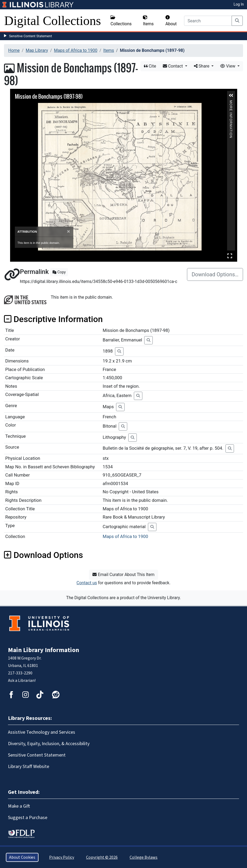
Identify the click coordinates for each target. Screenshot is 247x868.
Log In (239, 4)
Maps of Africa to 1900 (76, 50)
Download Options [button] (43, 555)
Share (202, 66)
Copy (59, 272)
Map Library (37, 50)
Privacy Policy (62, 857)
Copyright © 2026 (102, 857)
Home (14, 50)
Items (148, 21)
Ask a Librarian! (22, 681)
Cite (150, 66)
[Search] (208, 21)
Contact (173, 66)
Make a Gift (19, 806)
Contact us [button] (87, 583)
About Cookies (22, 857)
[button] (231, 95)
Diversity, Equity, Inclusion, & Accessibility (49, 744)
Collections (121, 21)
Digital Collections (53, 21)
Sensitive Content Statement (31, 36)
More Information (231, 103)
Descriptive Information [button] (53, 319)
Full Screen (230, 256)
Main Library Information (44, 650)
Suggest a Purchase (28, 818)
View (228, 66)
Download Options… (215, 274)
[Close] (68, 231)
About (171, 21)
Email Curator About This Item (123, 575)
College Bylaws (144, 857)
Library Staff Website (29, 767)
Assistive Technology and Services (42, 732)
